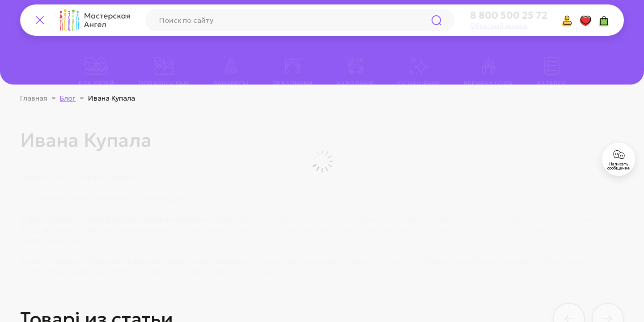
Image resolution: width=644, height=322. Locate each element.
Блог (68, 98)
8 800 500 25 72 (509, 16)
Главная (34, 98)
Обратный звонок (499, 25)
